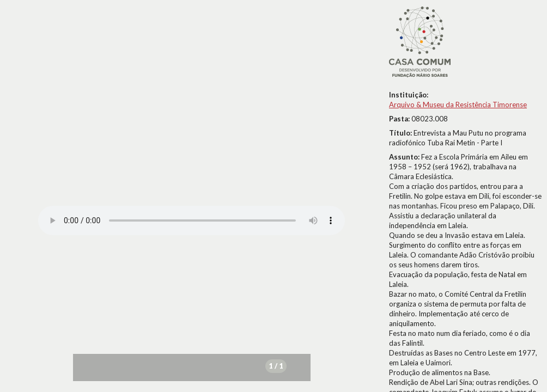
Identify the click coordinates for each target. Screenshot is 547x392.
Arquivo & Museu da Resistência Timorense (458, 105)
